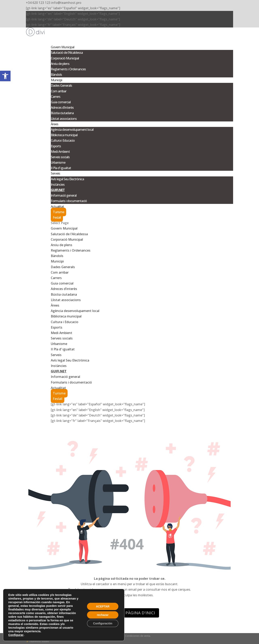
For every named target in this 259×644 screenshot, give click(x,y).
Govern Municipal (64, 228)
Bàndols (56, 75)
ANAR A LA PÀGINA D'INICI (129, 613)
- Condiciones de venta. (137, 636)
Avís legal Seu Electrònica (67, 179)
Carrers (56, 97)
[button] (5, 76)
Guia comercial (61, 102)
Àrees (55, 305)
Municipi (57, 261)
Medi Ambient (60, 152)
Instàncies (58, 184)
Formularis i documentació (69, 201)
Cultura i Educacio (63, 140)
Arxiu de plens (60, 64)
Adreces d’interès (62, 108)
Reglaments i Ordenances (68, 69)
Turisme (58, 212)
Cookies (118, 636)
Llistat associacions (64, 119)
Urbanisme (58, 162)
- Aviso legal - (105, 636)
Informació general (64, 195)
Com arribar (59, 91)
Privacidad (91, 636)
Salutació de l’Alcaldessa (67, 53)
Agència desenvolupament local (72, 130)
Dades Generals (61, 85)
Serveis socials (60, 157)
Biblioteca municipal (64, 135)
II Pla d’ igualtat (61, 168)
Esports (56, 146)
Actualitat (58, 388)
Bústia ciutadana (62, 113)
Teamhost (35, 641)
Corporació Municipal (65, 58)
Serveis (56, 355)
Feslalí (57, 217)
